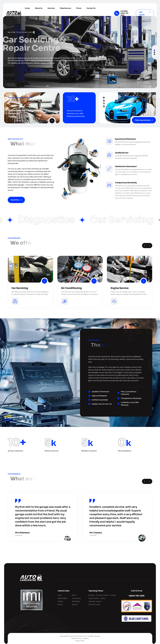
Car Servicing (20, 288)
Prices (79, 8)
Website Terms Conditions (80, 638)
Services (51, 8)
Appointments (62, 598)
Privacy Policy (80, 641)
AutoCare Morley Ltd (79, 636)
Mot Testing (76, 601)
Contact (60, 601)
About (74, 595)
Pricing (60, 605)
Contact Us (91, 8)
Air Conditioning (71, 288)
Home (27, 8)
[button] (154, 50)
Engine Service (120, 288)
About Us (39, 8)
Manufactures (65, 8)
